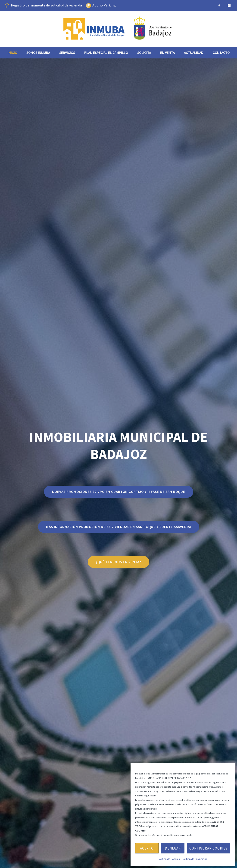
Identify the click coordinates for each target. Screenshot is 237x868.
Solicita (144, 53)
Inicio (12, 53)
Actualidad (194, 53)
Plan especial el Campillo (106, 53)
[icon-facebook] (219, 6)
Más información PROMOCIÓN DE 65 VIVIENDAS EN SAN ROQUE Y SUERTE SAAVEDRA (119, 527)
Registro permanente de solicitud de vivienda (46, 5)
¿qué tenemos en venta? (118, 562)
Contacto (221, 53)
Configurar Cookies (208, 848)
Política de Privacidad (195, 859)
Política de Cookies (169, 859)
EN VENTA (167, 53)
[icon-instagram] (229, 6)
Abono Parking (104, 5)
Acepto (147, 848)
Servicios (67, 53)
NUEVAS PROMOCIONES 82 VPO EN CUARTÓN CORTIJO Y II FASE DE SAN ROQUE (119, 492)
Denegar (173, 848)
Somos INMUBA (38, 53)
